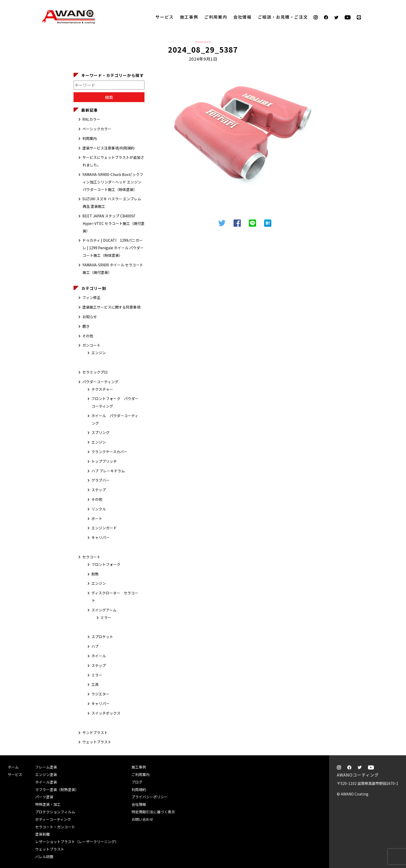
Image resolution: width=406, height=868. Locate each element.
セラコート (91, 557)
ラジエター (100, 694)
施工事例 (189, 17)
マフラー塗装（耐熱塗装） (57, 789)
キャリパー (100, 537)
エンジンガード (104, 528)
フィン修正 (91, 297)
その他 (88, 336)
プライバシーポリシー (150, 797)
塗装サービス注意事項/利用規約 (108, 148)
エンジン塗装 (46, 774)
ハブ (95, 646)
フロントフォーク (106, 564)
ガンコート (91, 345)
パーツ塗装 (44, 797)
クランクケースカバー (109, 452)
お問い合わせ (142, 819)
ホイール (99, 656)
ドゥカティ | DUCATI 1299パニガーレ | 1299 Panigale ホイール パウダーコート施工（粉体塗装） (113, 248)
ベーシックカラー (97, 129)
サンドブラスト (95, 732)
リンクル (99, 509)
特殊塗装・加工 (48, 804)
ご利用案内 (216, 17)
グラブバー (100, 480)
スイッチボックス (106, 713)
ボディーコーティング (53, 819)
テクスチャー (102, 389)
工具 (95, 684)
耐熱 (95, 574)
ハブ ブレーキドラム (108, 471)
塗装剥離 (42, 834)
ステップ (99, 490)
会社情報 (242, 17)
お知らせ (90, 317)
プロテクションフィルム (55, 812)
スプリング (100, 432)
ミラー (106, 617)
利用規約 (139, 789)
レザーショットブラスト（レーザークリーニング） (77, 842)
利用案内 (90, 138)
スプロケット (102, 637)
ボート (97, 518)
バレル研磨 (44, 857)
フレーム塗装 (46, 767)
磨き (86, 326)
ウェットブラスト (97, 742)
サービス (164, 17)
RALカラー (91, 119)
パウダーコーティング (100, 382)
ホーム (13, 767)
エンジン (99, 353)
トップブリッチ (104, 461)
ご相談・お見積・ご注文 (397, 84)
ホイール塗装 (46, 782)
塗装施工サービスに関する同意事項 (111, 307)
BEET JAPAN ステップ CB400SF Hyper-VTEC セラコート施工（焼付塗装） (113, 223)
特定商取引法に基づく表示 (153, 812)
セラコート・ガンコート (55, 827)
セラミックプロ (95, 372)
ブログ (137, 782)
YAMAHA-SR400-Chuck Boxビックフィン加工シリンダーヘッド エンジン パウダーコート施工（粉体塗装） (113, 182)
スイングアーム (104, 610)
